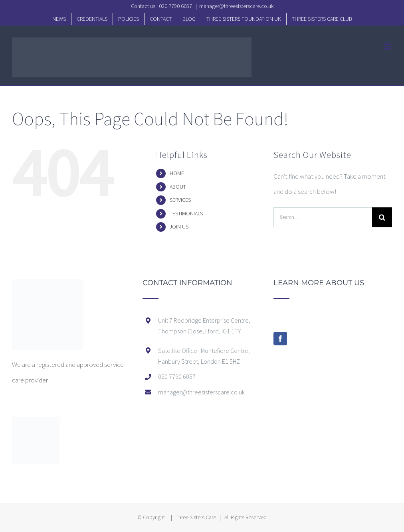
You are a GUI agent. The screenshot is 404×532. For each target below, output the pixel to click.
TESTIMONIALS (186, 213)
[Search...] (323, 217)
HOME (177, 173)
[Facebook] (280, 339)
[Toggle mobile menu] (388, 46)
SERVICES (180, 200)
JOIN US (179, 227)
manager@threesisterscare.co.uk (236, 6)
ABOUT (178, 187)
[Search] (382, 217)
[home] (48, 287)
